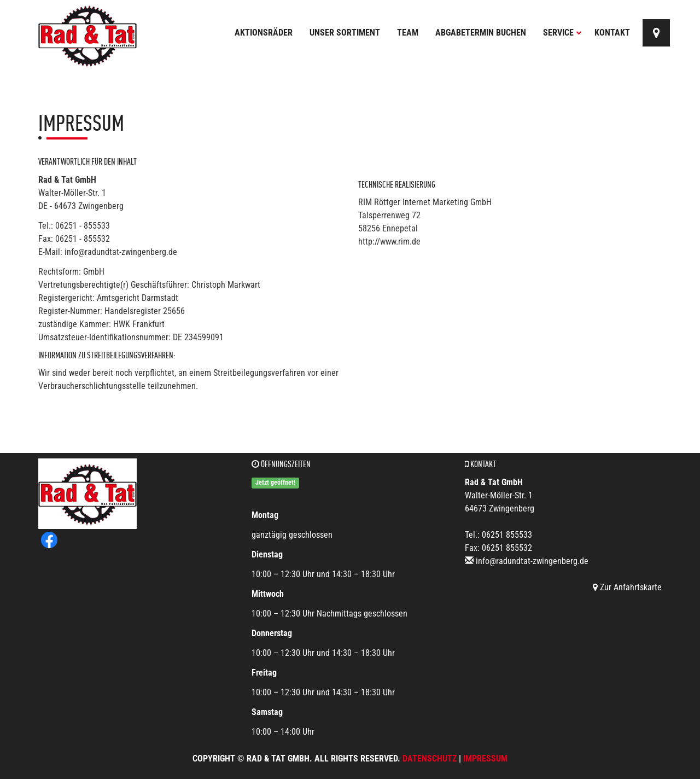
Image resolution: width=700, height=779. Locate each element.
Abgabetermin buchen (481, 33)
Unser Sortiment (345, 33)
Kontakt (612, 33)
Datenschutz (430, 758)
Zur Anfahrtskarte (627, 587)
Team (408, 33)
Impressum (485, 758)
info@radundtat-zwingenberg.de (532, 561)
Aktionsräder (264, 33)
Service (562, 33)
